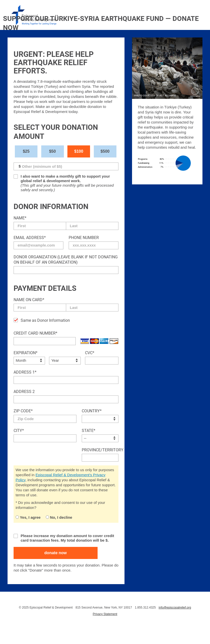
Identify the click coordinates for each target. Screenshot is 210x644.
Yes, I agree (28, 517)
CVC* (90, 353)
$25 (26, 151)
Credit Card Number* (35, 333)
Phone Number (84, 238)
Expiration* (26, 353)
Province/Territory (100, 450)
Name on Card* (29, 300)
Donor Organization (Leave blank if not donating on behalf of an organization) (66, 260)
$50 (52, 151)
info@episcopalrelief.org (175, 608)
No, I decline (59, 517)
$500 (105, 151)
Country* (92, 411)
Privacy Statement (105, 614)
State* (89, 431)
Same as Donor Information (45, 320)
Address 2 (24, 392)
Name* (20, 218)
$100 (79, 151)
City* (19, 431)
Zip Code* (23, 411)
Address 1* (25, 372)
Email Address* (30, 238)
